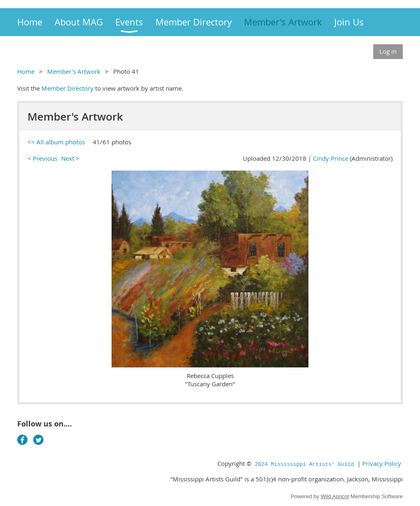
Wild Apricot (335, 496)
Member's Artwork (74, 71)
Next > (70, 158)
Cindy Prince (331, 158)
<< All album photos (56, 142)
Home (26, 71)
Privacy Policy (382, 463)
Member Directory (67, 88)
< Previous (42, 158)
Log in (388, 51)
